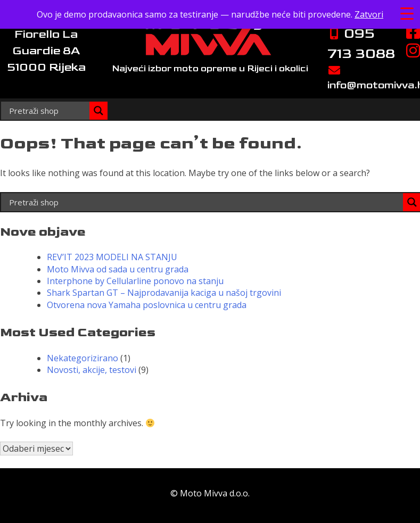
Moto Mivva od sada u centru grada (118, 269)
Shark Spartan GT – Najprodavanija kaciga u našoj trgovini (164, 293)
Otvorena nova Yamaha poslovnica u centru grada (147, 305)
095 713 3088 (361, 44)
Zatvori (369, 14)
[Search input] (48, 111)
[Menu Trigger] (407, 13)
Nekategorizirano (83, 358)
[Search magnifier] (98, 111)
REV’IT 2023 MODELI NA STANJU (112, 257)
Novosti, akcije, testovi (92, 370)
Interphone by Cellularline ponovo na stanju (135, 281)
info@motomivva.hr (364, 78)
